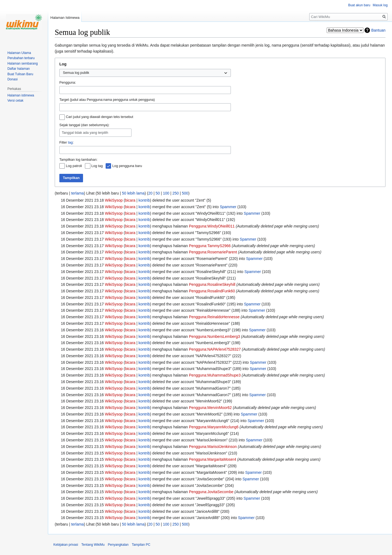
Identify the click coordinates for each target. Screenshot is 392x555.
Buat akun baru (359, 5)
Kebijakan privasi (66, 545)
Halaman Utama (19, 53)
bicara (130, 200)
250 (175, 193)
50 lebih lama (133, 193)
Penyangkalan (118, 545)
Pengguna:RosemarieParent (213, 252)
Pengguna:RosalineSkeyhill (212, 284)
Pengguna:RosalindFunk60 (212, 291)
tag (70, 142)
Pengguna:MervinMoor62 (210, 408)
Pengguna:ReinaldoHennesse (214, 317)
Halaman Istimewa (65, 18)
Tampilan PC (141, 545)
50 (158, 193)
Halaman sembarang (22, 63)
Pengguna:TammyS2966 (210, 246)
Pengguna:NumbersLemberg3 (215, 336)
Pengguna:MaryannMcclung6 (214, 427)
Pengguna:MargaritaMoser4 (213, 459)
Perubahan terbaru (21, 58)
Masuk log (380, 5)
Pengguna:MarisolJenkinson (213, 447)
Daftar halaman (19, 69)
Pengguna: (68, 83)
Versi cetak (15, 101)
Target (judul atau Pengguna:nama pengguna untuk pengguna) (107, 100)
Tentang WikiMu (93, 545)
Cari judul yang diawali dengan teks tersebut (99, 117)
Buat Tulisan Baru (20, 74)
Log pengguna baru (127, 166)
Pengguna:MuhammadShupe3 (215, 375)
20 (150, 193)
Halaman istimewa (21, 95)
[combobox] (145, 90)
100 (166, 193)
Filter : (67, 142)
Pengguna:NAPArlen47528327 (215, 349)
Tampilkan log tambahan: (78, 160)
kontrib (144, 200)
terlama (77, 193)
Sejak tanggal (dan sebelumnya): (84, 125)
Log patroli (74, 166)
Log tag (97, 166)
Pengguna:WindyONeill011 (212, 226)
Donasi (12, 79)
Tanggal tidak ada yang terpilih (85, 133)
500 (185, 193)
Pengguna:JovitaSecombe (211, 492)
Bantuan (378, 30)
